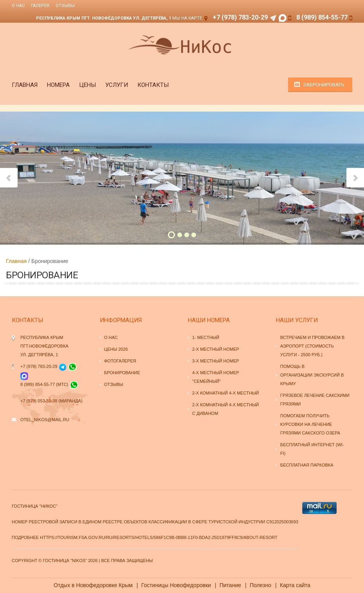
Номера (58, 85)
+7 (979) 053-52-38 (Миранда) (51, 401)
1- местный (206, 337)
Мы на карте (187, 18)
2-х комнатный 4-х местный (226, 393)
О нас (18, 6)
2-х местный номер (216, 349)
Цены (87, 85)
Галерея (40, 6)
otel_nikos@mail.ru (45, 420)
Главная (25, 85)
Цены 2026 (116, 349)
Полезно (260, 585)
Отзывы (65, 6)
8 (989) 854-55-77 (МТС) (44, 384)
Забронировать (324, 85)
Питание (230, 585)
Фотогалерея (120, 361)
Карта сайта (295, 585)
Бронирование (122, 373)
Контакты (153, 85)
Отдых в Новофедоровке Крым (93, 585)
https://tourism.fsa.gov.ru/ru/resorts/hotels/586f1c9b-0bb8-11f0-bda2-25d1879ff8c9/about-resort (159, 537)
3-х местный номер (216, 361)
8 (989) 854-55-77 (322, 17)
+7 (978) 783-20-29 (240, 17)
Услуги (117, 85)
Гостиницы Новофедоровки (176, 585)
